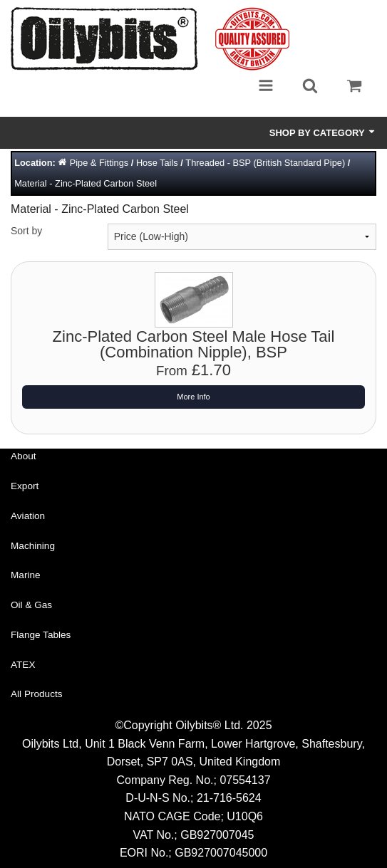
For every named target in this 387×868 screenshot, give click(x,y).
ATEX (23, 665)
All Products (37, 694)
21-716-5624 (229, 798)
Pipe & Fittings (99, 163)
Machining (33, 546)
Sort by (26, 231)
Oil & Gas (31, 605)
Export (25, 486)
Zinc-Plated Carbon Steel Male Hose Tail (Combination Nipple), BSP (194, 344)
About (24, 456)
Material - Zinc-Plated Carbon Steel (86, 183)
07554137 (245, 780)
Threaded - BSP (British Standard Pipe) (265, 163)
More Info (193, 397)
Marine (26, 575)
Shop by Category (323, 132)
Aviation (28, 516)
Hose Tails (157, 163)
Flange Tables (41, 635)
